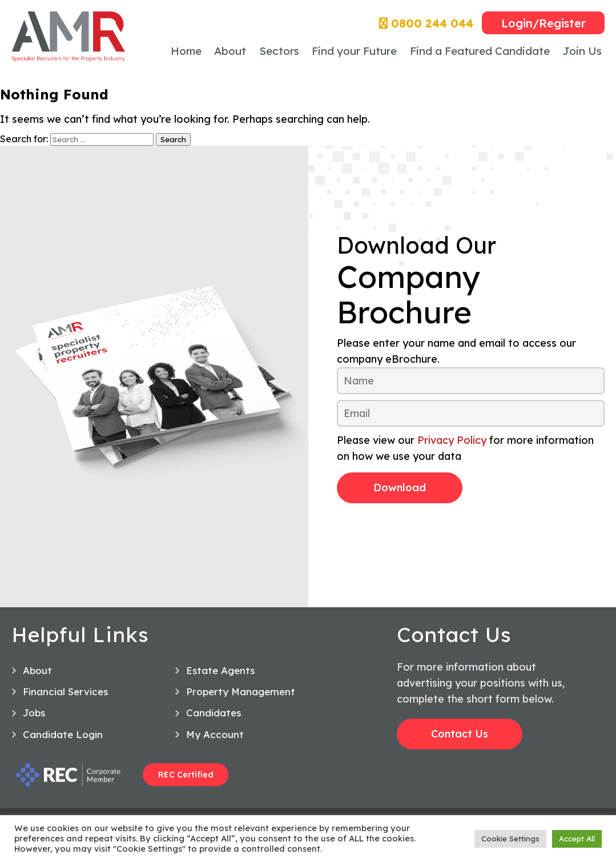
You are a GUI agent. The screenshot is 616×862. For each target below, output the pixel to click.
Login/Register (543, 23)
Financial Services (65, 695)
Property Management (241, 695)
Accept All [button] (577, 839)
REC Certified (186, 778)
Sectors (279, 51)
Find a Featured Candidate (480, 51)
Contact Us (460, 737)
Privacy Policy (452, 440)
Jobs (34, 716)
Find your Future (354, 51)
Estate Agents (220, 673)
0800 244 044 (426, 23)
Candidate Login (63, 737)
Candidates (214, 716)
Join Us (582, 51)
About (230, 51)
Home (186, 51)
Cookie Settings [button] (510, 839)
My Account (215, 737)
